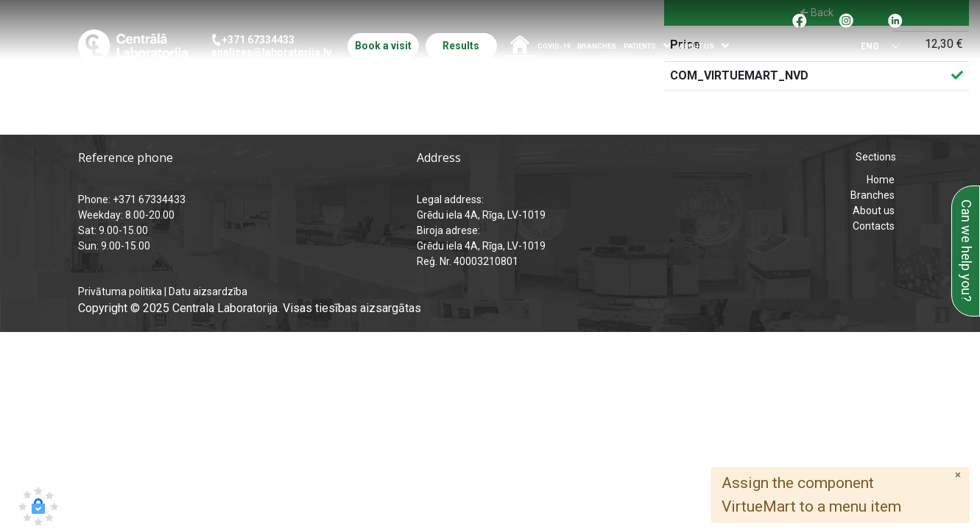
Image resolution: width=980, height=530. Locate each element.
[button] (38, 506)
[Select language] (875, 47)
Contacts (874, 226)
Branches (597, 46)
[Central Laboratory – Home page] (133, 45)
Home (881, 180)
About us (874, 211)
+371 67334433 (258, 40)
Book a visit (383, 46)
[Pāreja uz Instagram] (846, 20)
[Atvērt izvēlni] (667, 46)
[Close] (958, 475)
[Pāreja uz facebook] (800, 20)
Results (461, 46)
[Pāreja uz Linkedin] (895, 20)
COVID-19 (554, 46)
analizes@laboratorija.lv (271, 52)
